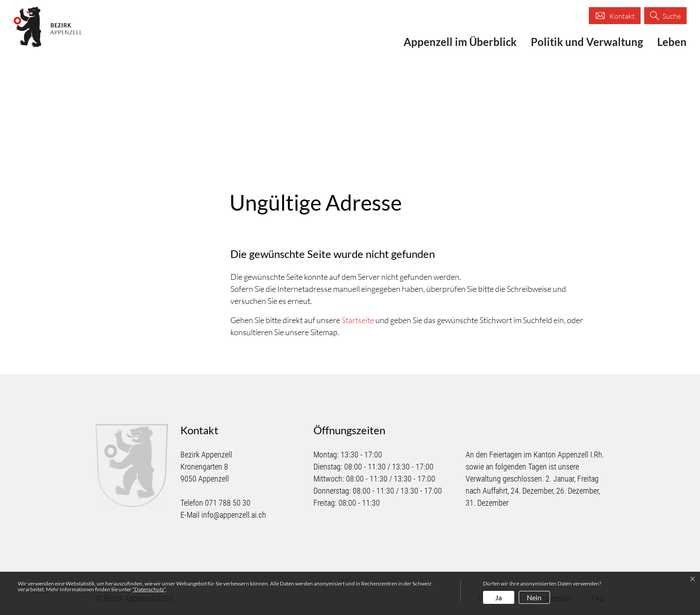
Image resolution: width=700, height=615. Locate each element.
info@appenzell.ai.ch (234, 515)
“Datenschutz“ (149, 589)
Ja (498, 597)
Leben (672, 42)
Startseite (358, 320)
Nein (534, 597)
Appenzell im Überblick (460, 42)
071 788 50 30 (228, 503)
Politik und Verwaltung (587, 42)
